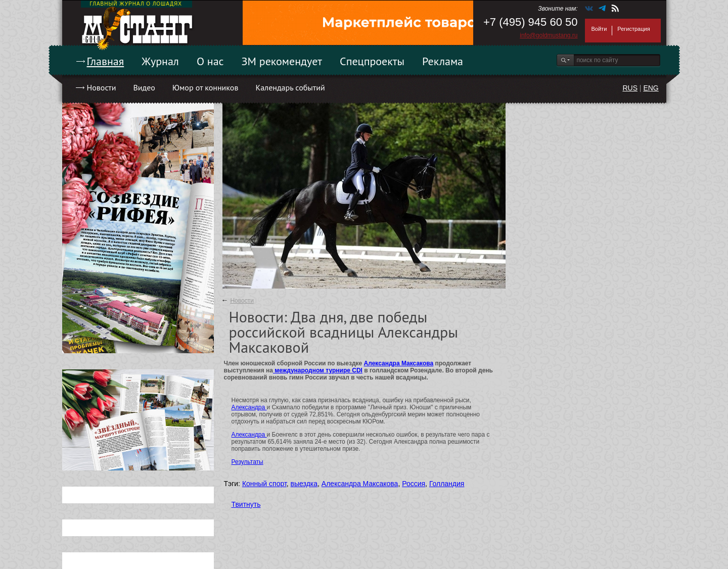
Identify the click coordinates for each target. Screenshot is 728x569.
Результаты (247, 462)
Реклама (443, 61)
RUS (630, 88)
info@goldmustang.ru (549, 35)
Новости (102, 87)
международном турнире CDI (318, 370)
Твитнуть (246, 504)
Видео (144, 87)
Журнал (160, 61)
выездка (304, 484)
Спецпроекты (372, 61)
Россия (414, 484)
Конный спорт (264, 484)
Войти (599, 29)
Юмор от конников (206, 87)
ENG (651, 88)
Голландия (447, 484)
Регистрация (633, 29)
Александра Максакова (399, 363)
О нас (210, 61)
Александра (249, 407)
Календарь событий (290, 87)
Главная (106, 61)
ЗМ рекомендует (282, 61)
